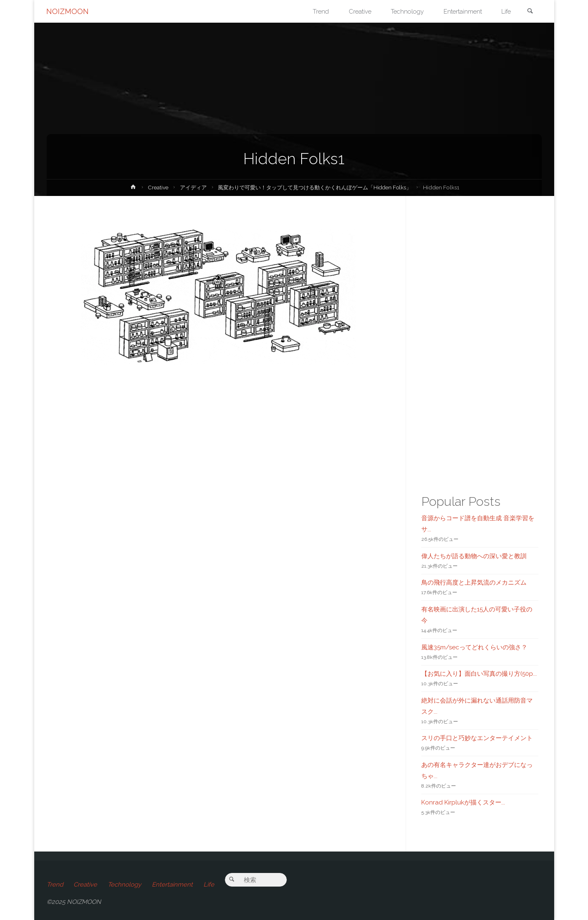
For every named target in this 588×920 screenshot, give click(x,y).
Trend (55, 885)
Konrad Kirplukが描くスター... (463, 802)
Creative (150, 187)
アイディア (187, 187)
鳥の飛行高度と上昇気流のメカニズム (474, 583)
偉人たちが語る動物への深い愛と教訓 (474, 556)
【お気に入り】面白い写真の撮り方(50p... (479, 674)
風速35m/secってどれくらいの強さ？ (474, 647)
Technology (125, 885)
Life (209, 885)
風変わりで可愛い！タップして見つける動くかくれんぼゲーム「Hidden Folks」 (316, 187)
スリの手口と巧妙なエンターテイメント (477, 738)
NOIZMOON (68, 11)
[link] (530, 12)
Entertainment (173, 885)
